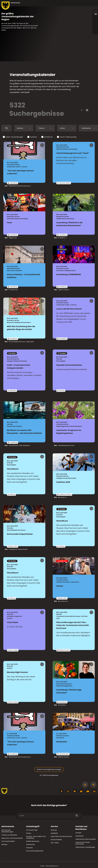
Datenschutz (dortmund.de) (86, 839)
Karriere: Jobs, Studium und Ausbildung (36, 837)
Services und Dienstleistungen (7, 831)
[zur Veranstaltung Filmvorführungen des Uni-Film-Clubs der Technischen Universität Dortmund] (74, 630)
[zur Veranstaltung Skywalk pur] (24, 474)
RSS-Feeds (55, 843)
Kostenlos (32, 137)
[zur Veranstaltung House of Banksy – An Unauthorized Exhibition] (24, 266)
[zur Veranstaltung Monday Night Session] (24, 681)
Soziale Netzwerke (33, 841)
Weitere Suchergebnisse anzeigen (49, 769)
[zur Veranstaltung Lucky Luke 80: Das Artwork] (74, 318)
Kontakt (78, 833)
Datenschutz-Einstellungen (85, 847)
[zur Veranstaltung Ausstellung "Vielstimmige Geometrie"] (74, 681)
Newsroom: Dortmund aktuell (12, 838)
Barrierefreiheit (56, 840)
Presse (29, 833)
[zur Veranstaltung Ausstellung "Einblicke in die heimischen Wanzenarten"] (74, 214)
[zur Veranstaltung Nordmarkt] (74, 733)
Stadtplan (54, 833)
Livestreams (30, 844)
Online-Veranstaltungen (13, 137)
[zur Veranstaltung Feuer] (24, 214)
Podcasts (29, 848)
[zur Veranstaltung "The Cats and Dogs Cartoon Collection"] (24, 162)
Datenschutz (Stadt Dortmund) (83, 843)
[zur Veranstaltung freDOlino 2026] (74, 474)
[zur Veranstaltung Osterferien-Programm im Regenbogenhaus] (74, 422)
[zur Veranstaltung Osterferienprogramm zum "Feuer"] (74, 162)
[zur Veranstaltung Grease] (74, 578)
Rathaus (4, 844)
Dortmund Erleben (8, 841)
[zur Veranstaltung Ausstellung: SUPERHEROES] (74, 266)
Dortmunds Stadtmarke (35, 851)
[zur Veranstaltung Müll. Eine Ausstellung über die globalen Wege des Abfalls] (24, 318)
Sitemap (54, 830)
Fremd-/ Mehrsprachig (67, 137)
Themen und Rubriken (9, 835)
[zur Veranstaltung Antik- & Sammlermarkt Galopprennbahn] (24, 370)
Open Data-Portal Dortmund (61, 836)
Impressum (80, 836)
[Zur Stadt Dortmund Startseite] (11, 6)
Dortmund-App (32, 830)
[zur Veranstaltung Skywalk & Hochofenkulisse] (74, 370)
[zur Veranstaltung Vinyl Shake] (24, 630)
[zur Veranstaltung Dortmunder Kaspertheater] (24, 526)
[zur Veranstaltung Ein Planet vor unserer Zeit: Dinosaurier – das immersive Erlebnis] (24, 422)
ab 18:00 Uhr (47, 137)
